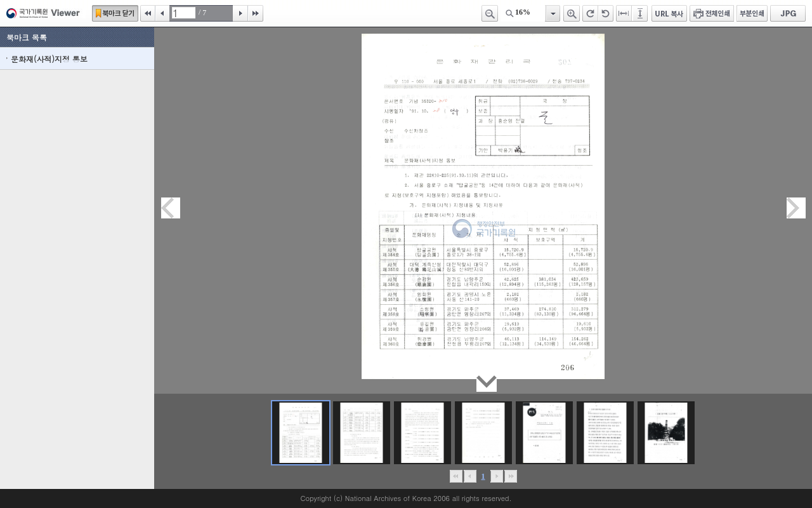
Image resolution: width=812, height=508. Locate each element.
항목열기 (552, 13)
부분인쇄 (752, 13)
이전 (162, 13)
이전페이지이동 (171, 208)
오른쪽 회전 (590, 13)
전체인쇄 (712, 13)
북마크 (115, 13)
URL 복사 (669, 13)
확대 (572, 13)
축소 (490, 13)
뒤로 (496, 476)
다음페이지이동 (796, 208)
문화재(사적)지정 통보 (49, 59)
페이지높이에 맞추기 (641, 13)
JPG (788, 13)
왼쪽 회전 (606, 13)
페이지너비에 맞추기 (624, 13)
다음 (240, 13)
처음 (148, 13)
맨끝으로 (510, 476)
